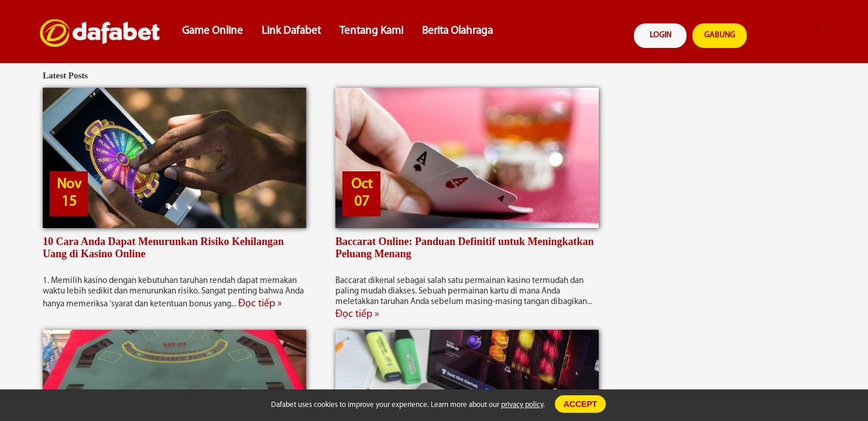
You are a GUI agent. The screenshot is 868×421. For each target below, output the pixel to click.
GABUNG (720, 35)
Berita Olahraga (457, 31)
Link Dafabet (291, 31)
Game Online (212, 31)
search (769, 37)
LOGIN (661, 35)
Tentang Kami (371, 31)
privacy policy (522, 405)
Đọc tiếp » (260, 304)
